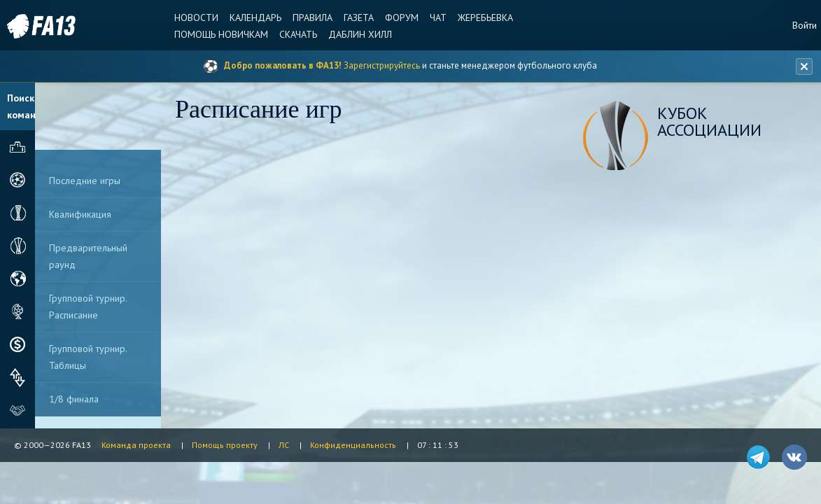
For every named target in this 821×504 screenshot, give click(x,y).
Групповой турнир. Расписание (88, 307)
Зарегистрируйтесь (382, 65)
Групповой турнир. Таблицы (88, 357)
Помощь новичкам (221, 34)
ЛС (284, 445)
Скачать (298, 34)
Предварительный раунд (88, 256)
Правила (313, 17)
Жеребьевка (485, 17)
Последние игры (85, 181)
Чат (438, 17)
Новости (196, 17)
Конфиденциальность (353, 445)
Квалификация (80, 214)
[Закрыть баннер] (804, 66)
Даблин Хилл (360, 34)
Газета (359, 17)
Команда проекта (136, 445)
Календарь (255, 17)
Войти (805, 25)
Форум (402, 17)
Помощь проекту (225, 445)
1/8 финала (74, 399)
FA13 (42, 26)
